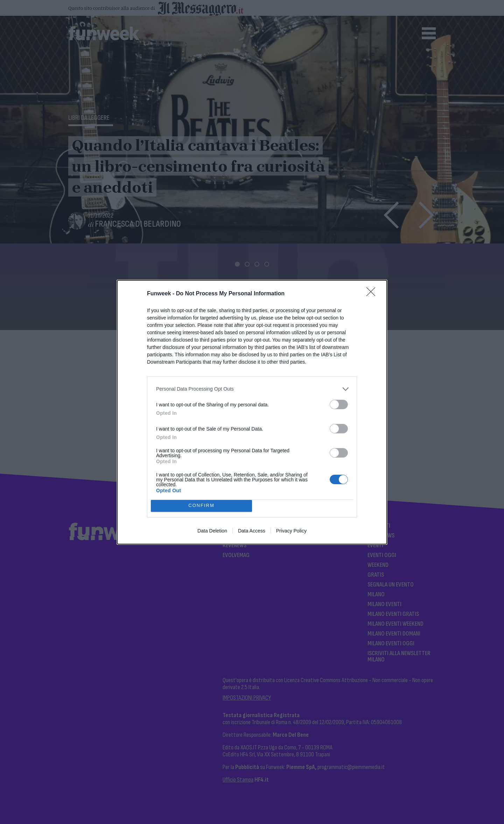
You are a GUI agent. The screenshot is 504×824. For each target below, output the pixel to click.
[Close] (373, 294)
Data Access (252, 531)
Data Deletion (212, 531)
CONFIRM (201, 506)
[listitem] (252, 389)
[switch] (339, 404)
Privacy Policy (291, 531)
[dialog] (252, 412)
